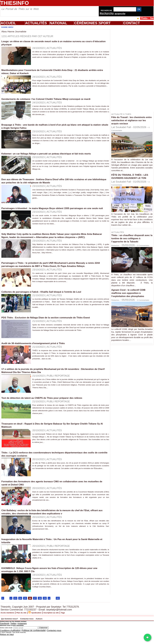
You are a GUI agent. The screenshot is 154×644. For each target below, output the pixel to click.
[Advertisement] (125, 68)
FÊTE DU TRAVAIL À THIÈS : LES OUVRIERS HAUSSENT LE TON (132, 178)
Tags (83, 623)
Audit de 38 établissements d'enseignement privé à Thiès (39, 353)
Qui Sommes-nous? (17, 629)
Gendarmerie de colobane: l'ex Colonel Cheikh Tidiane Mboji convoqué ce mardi (54, 99)
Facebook (3, 633)
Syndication (47, 623)
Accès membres (10, 623)
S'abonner (43, 637)
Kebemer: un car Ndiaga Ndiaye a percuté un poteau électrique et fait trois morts (54, 154)
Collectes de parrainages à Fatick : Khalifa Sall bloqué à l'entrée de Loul (48, 301)
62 (62, 608)
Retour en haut (5, 643)
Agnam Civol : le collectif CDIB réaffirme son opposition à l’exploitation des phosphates (131, 305)
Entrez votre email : (7, 637)
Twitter (10, 633)
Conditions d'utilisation (7, 640)
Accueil (8, 23)
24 (21, 608)
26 (32, 608)
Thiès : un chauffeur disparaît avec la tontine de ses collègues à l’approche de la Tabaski (131, 243)
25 (27, 608)
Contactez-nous (48, 629)
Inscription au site (67, 623)
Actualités (36, 23)
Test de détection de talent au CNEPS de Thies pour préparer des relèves (49, 407)
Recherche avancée (113, 14)
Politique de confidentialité (25, 640)
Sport (105, 23)
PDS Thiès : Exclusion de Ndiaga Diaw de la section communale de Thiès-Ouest (53, 327)
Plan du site (29, 623)
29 (48, 608)
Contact (132, 23)
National (58, 23)
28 (43, 608)
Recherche (107, 10)
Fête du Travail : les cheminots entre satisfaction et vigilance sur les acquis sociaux (131, 120)
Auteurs (68, 629)
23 (16, 608)
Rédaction (117, 251)
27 (37, 608)
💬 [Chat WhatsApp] (147, 637)
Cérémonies (86, 23)
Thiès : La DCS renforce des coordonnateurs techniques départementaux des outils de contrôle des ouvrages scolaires (52, 463)
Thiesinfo (15, 3)
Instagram (17, 633)
